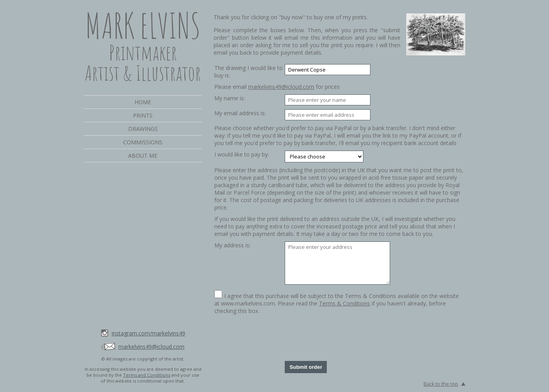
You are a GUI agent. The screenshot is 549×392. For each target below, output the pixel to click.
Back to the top (441, 384)
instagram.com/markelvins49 (148, 333)
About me (143, 156)
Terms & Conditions (345, 303)
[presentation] (345, 338)
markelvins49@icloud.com (151, 347)
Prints (143, 115)
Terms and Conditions (147, 375)
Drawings (143, 129)
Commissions (143, 142)
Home (143, 102)
